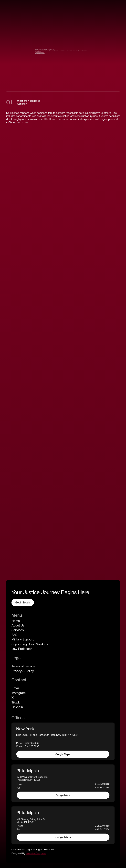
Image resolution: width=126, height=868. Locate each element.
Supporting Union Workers (30, 644)
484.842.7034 (102, 787)
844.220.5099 (32, 746)
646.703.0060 (32, 743)
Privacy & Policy (23, 671)
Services (18, 630)
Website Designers (36, 854)
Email (16, 688)
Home (16, 621)
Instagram (19, 693)
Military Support (23, 639)
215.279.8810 (102, 784)
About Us (18, 625)
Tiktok (16, 702)
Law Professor (22, 649)
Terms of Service (23, 666)
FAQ (15, 635)
